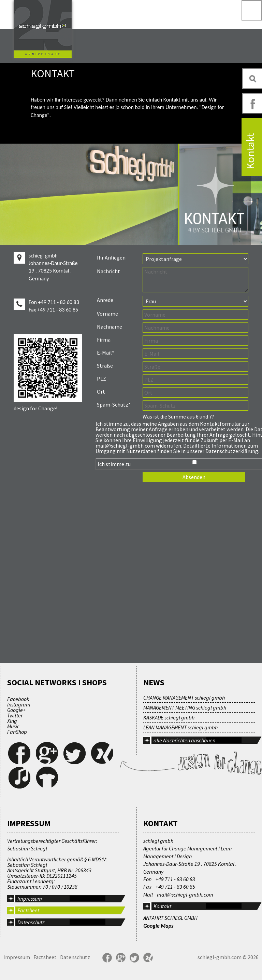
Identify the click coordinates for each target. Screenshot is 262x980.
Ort (101, 392)
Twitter (15, 715)
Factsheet (28, 910)
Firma (104, 340)
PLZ (101, 379)
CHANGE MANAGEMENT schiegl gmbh (184, 698)
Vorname (107, 314)
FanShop (17, 732)
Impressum (17, 957)
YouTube (162, 958)
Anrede (105, 300)
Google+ (16, 710)
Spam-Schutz (114, 404)
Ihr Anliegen (111, 257)
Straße (105, 366)
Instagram (19, 704)
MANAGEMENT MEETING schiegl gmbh (185, 707)
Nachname (110, 327)
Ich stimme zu (114, 464)
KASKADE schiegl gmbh (169, 717)
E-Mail (109, 352)
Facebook (18, 699)
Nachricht (108, 271)
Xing (12, 721)
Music (13, 726)
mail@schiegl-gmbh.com (185, 895)
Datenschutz (31, 922)
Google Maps (158, 926)
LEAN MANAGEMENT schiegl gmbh (180, 727)
